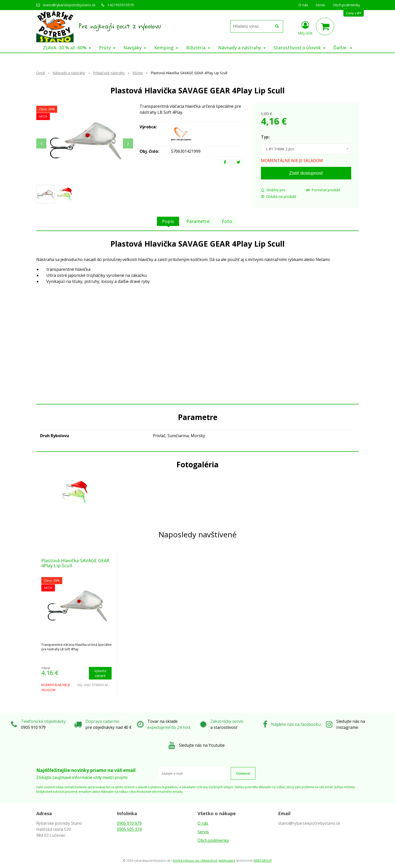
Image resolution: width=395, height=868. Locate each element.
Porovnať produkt (323, 190)
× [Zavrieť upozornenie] (386, 5)
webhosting (227, 861)
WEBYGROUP (263, 861)
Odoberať (243, 773)
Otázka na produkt (279, 196)
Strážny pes (273, 190)
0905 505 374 (129, 829)
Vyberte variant (100, 673)
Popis (168, 221)
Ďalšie (343, 48)
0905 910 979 (129, 823)
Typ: (265, 137)
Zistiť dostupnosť (306, 173)
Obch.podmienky (213, 840)
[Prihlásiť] (305, 27)
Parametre (198, 221)
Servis (203, 832)
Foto (227, 221)
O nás (203, 823)
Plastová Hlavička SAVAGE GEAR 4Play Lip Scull (75, 563)
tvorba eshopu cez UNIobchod (195, 861)
